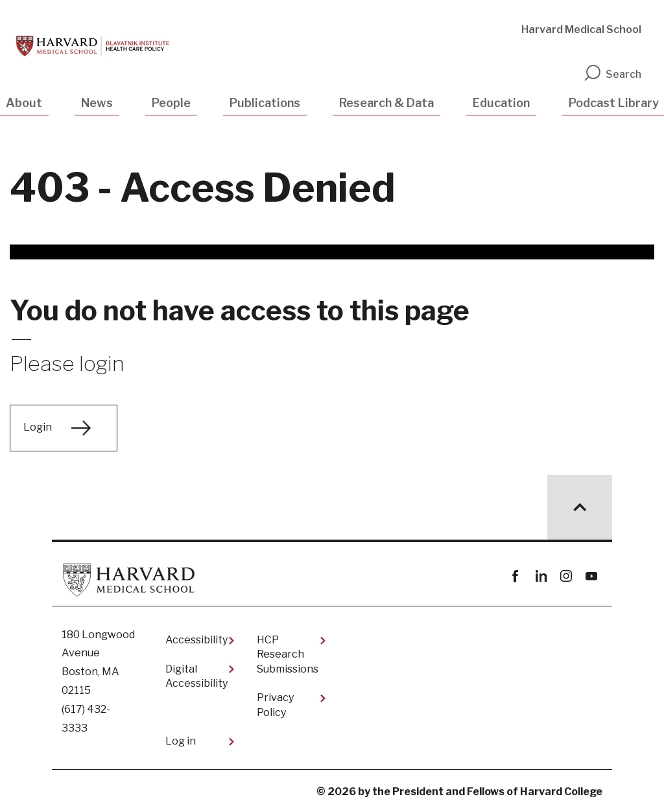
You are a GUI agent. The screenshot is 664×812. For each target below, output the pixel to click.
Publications (265, 103)
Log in (181, 741)
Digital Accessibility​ (196, 676)
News (97, 103)
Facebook (515, 576)
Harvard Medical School (581, 30)
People (171, 103)
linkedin (540, 576)
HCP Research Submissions (288, 654)
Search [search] (612, 74)
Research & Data (386, 103)
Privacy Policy (275, 705)
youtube (591, 576)
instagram (566, 576)
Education (501, 103)
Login (38, 427)
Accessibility (196, 640)
